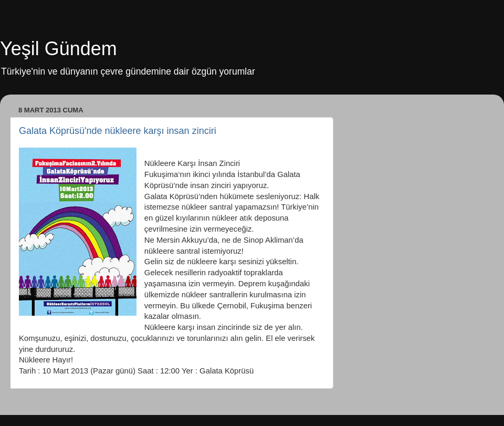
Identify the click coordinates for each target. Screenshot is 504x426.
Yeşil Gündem (59, 49)
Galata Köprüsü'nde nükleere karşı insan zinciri (118, 131)
